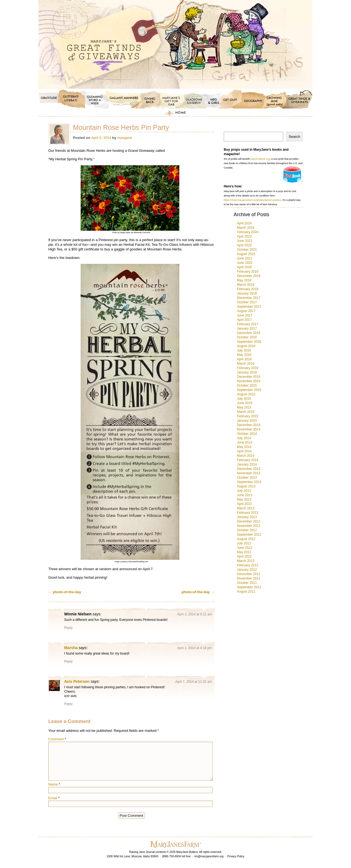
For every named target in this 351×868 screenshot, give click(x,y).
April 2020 (244, 267)
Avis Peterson (77, 681)
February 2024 (248, 232)
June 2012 (245, 548)
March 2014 (246, 456)
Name (54, 784)
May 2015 (244, 407)
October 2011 (247, 583)
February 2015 (248, 416)
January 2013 (247, 517)
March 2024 (246, 228)
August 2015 (246, 394)
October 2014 (247, 434)
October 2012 (247, 530)
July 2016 (244, 350)
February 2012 (248, 565)
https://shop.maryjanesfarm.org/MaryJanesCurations (252, 200)
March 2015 (246, 412)
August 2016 (246, 346)
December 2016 (249, 333)
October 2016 (247, 337)
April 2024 (244, 223)
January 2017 (247, 329)
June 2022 (245, 241)
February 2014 (248, 460)
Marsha (71, 648)
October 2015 (247, 386)
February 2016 (248, 368)
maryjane (125, 138)
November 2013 (249, 473)
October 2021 (247, 250)
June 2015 (245, 403)
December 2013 (249, 469)
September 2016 (249, 342)
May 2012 (244, 552)
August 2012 (246, 539)
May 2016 (244, 355)
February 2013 (248, 513)
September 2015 (249, 390)
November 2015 (249, 381)
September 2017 (249, 307)
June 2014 (245, 442)
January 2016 (247, 372)
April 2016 (244, 359)
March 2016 (246, 364)
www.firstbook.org (260, 159)
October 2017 (247, 302)
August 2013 (246, 486)
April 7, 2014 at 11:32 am (194, 682)
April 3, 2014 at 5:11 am (195, 614)
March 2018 (246, 285)
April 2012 (244, 556)
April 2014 (244, 451)
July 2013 (244, 491)
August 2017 (246, 311)
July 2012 (244, 543)
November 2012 (249, 526)
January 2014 (247, 464)
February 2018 (248, 289)
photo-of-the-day (65, 592)
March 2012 (246, 561)
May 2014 (244, 447)
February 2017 (248, 324)
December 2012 (249, 521)
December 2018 (249, 276)
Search (294, 137)
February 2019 (248, 272)
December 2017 (249, 298)
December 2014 (249, 425)
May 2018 (244, 280)
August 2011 (246, 592)
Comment (57, 739)
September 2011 (249, 587)
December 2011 (249, 574)
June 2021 (245, 258)
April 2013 (244, 504)
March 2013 (246, 508)
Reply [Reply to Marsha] (68, 661)
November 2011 (249, 578)
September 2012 (249, 535)
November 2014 (249, 429)
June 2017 (245, 315)
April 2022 (244, 245)
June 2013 (245, 495)
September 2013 (249, 482)
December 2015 (249, 377)
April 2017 (244, 320)
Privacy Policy (236, 856)
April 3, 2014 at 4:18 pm (195, 648)
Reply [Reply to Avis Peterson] (68, 704)
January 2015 (247, 421)
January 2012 (247, 570)
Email (54, 798)
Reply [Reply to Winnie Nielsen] (68, 628)
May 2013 (244, 499)
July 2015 (244, 399)
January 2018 (247, 293)
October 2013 (247, 478)
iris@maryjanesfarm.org (209, 856)
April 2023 (244, 236)
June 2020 (245, 263)
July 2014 (244, 438)
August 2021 (246, 254)
